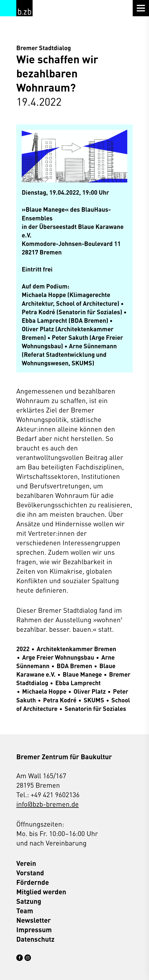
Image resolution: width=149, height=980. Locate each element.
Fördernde (33, 882)
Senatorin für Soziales (95, 708)
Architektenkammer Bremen (76, 648)
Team (25, 910)
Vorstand (30, 873)
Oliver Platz (90, 691)
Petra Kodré (60, 700)
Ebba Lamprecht (78, 683)
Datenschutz (35, 939)
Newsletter (34, 920)
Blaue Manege (82, 674)
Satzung (29, 901)
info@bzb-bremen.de (48, 804)
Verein (26, 863)
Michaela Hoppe (44, 691)
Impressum (34, 929)
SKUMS (94, 700)
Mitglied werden (41, 891)
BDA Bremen (74, 666)
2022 (23, 648)
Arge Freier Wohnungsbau (58, 657)
